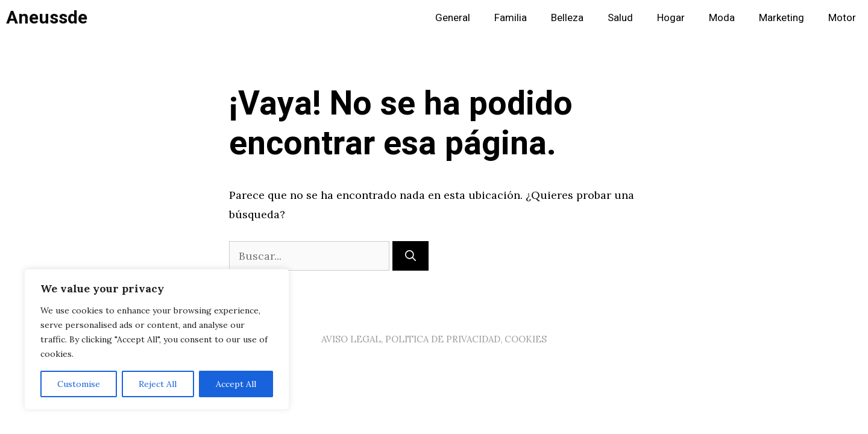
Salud (620, 18)
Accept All (236, 384)
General (453, 18)
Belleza (567, 18)
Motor (842, 18)
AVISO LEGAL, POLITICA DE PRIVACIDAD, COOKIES (434, 339)
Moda (722, 18)
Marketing (782, 18)
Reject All (158, 384)
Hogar (671, 18)
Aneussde (47, 18)
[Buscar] (410, 256)
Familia (511, 18)
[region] (157, 339)
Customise (79, 384)
